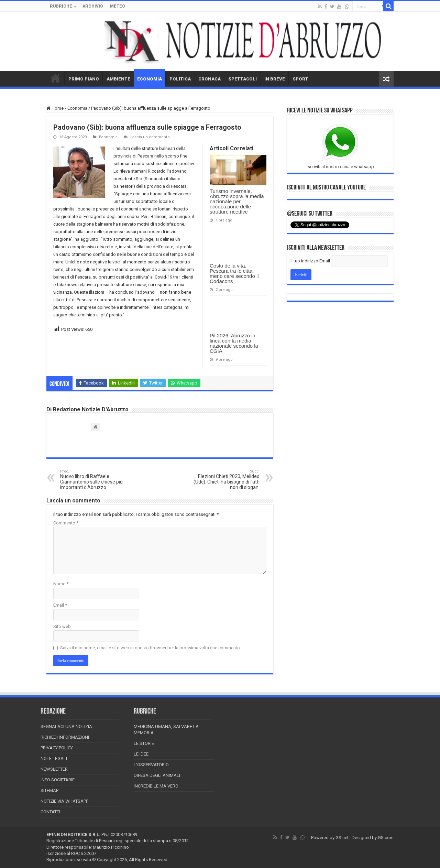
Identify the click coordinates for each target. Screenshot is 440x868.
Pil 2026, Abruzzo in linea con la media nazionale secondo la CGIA (234, 343)
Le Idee (141, 754)
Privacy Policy (57, 748)
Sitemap (49, 790)
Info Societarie (58, 780)
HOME (55, 78)
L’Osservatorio (151, 765)
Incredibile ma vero (156, 786)
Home (55, 108)
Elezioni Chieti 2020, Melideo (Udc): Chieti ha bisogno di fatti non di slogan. (224, 480)
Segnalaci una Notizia (66, 726)
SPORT (300, 79)
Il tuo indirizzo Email (310, 261)
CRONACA (210, 79)
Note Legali (54, 758)
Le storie (144, 743)
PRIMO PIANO (84, 79)
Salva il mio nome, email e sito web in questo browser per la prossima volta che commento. (151, 648)
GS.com (386, 838)
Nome (61, 584)
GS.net (342, 838)
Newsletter (54, 769)
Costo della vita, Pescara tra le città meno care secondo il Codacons (234, 273)
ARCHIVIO (93, 6)
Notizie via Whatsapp (64, 801)
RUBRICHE (61, 6)
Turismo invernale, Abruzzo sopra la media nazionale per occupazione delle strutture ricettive (237, 201)
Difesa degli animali (157, 775)
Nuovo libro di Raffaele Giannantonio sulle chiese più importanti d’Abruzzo (95, 480)
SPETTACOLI (243, 79)
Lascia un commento (150, 137)
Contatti (50, 812)
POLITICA (180, 79)
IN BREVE (275, 79)
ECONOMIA (150, 79)
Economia (77, 108)
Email (60, 605)
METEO (118, 6)
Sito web (62, 626)
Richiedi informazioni (65, 737)
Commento (66, 523)
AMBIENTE (118, 79)
